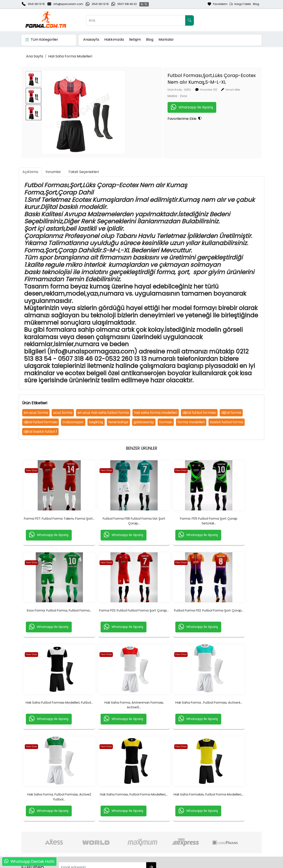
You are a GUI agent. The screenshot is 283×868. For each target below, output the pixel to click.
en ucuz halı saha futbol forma (103, 413)
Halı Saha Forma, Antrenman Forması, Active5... (231, 627)
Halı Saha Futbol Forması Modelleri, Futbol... (171, 627)
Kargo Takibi (240, 4)
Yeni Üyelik (77, 823)
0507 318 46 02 (127, 4)
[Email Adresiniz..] (83, 796)
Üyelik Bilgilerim (81, 830)
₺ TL (144, 4)
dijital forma (231, 413)
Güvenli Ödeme (226, 830)
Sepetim (124, 823)
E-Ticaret (137, 864)
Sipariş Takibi (127, 830)
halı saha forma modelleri (156, 413)
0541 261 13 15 (36, 4)
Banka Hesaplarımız (37, 837)
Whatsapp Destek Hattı (32, 862)
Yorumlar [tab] (53, 172)
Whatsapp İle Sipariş (159, 107)
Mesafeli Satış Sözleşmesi (185, 837)
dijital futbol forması (199, 413)
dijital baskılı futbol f (40, 432)
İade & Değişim (177, 830)
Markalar (166, 39)
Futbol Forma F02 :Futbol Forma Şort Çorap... (112, 627)
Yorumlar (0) (176, 89)
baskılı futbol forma (227, 422)
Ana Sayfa (35, 56)
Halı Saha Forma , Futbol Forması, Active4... (52, 726)
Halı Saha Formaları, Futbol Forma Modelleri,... (231, 726)
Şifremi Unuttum (82, 837)
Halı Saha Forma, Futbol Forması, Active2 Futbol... (112, 726)
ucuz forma (63, 413)
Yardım (123, 837)
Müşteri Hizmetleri (227, 837)
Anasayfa (91, 39)
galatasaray (144, 422)
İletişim (135, 39)
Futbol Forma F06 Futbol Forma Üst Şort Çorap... (112, 528)
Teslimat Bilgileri (178, 823)
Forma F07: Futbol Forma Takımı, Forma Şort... (52, 528)
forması (166, 422)
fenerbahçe (118, 422)
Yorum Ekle (200, 89)
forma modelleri (191, 422)
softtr (113, 864)
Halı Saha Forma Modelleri (70, 56)
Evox (151, 96)
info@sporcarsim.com (68, 4)
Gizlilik (218, 823)
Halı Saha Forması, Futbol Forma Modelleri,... (171, 726)
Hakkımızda (114, 39)
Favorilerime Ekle (152, 118)
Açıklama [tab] (30, 172)
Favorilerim (218, 4)
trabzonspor (73, 422)
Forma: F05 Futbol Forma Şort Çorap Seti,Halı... (171, 528)
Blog (256, 4)
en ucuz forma (36, 413)
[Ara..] (136, 20)
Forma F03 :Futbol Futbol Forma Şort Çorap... (52, 627)
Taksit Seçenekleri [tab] (84, 172)
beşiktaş (96, 422)
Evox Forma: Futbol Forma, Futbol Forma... (231, 528)
